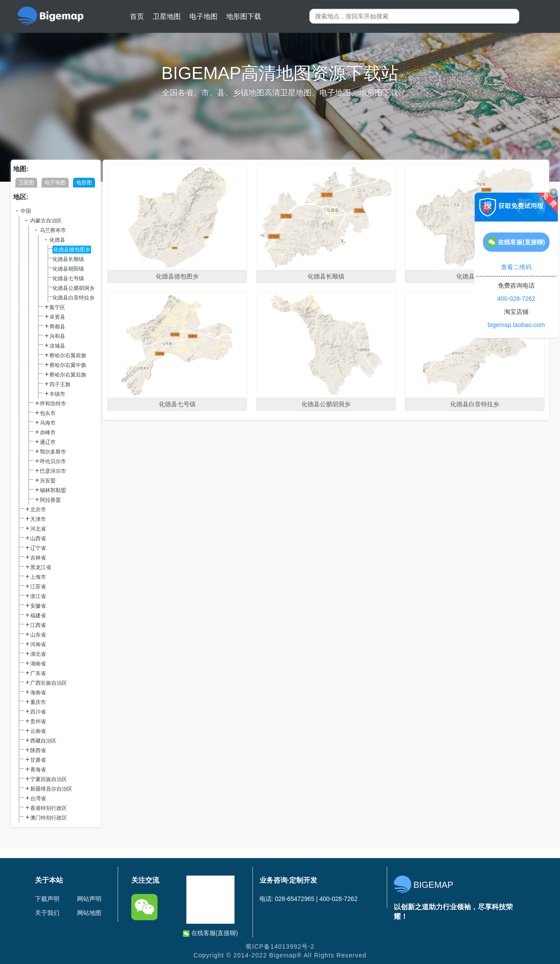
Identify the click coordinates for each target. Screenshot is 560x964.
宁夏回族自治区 (49, 779)
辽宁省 (38, 548)
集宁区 (57, 307)
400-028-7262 (516, 299)
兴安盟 (48, 481)
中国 (26, 211)
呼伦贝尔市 (53, 461)
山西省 (38, 538)
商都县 (57, 327)
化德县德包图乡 (72, 250)
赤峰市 (48, 433)
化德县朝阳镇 (68, 269)
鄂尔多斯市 (53, 452)
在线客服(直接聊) (210, 933)
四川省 (38, 712)
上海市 (38, 577)
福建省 (38, 616)
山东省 (38, 635)
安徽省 (38, 606)
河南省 (38, 644)
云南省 (38, 731)
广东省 (38, 673)
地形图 (84, 183)
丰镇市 (57, 394)
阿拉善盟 (50, 500)
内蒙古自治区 (46, 221)
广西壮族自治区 (49, 683)
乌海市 (48, 423)
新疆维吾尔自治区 (51, 789)
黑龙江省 (41, 567)
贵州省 (38, 721)
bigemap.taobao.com (516, 325)
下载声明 (47, 899)
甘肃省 (38, 760)
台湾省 (38, 799)
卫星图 (26, 183)
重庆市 (38, 702)
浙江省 (38, 596)
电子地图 (203, 16)
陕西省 (38, 750)
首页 (137, 16)
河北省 (38, 529)
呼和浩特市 (53, 404)
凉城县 (57, 346)
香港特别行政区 (49, 808)
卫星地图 (167, 16)
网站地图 (89, 913)
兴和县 (57, 336)
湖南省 (38, 664)
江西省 (38, 625)
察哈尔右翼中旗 (68, 365)
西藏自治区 (43, 741)
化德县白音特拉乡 (73, 298)
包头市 (48, 413)
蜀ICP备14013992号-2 (280, 946)
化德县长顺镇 (68, 259)
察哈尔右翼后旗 (68, 375)
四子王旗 (60, 384)
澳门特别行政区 (49, 818)
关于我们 (47, 913)
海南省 (38, 693)
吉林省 (38, 558)
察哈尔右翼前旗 (68, 355)
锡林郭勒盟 (53, 490)
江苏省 (38, 587)
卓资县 (57, 317)
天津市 (38, 519)
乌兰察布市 (53, 230)
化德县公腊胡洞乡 (73, 288)
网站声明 (89, 899)
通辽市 (48, 442)
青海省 (38, 770)
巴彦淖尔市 (53, 471)
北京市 (38, 510)
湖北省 (38, 654)
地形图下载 (244, 16)
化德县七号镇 (68, 278)
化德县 (57, 240)
